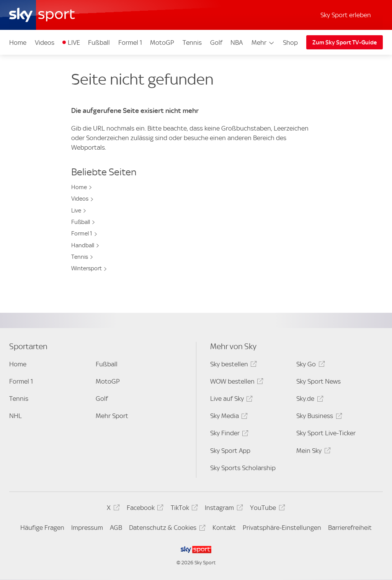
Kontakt (224, 528)
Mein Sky (312, 452)
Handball (83, 245)
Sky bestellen (232, 365)
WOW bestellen (236, 383)
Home (18, 42)
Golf (216, 42)
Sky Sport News (318, 381)
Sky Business (318, 417)
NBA (237, 42)
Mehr (263, 42)
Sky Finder (228, 434)
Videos (45, 42)
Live (76, 211)
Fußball (99, 42)
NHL (16, 416)
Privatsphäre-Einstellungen (282, 528)
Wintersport (87, 268)
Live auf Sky (230, 400)
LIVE (74, 42)
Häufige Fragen (42, 528)
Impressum (87, 528)
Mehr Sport (112, 416)
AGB (116, 528)
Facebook (144, 509)
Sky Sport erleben (346, 15)
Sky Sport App (230, 451)
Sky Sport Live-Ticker (326, 433)
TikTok (183, 509)
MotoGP (162, 42)
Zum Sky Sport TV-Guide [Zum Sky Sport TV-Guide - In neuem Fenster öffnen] (345, 42)
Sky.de (309, 400)
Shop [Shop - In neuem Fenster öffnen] (290, 42)
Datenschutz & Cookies (166, 529)
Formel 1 (130, 42)
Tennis (192, 42)
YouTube (266, 509)
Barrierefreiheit (350, 528)
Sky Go (309, 365)
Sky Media (228, 417)
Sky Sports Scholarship (243, 468)
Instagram (223, 509)
